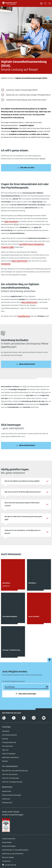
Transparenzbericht (9, 743)
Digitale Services (7, 78)
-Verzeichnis (11, 222)
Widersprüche (7, 803)
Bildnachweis (7, 843)
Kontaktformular (24, 316)
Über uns (5, 750)
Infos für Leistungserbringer (12, 782)
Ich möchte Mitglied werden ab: (14, 681)
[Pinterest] (24, 718)
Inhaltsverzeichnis (9, 839)
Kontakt (5, 761)
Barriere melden (8, 858)
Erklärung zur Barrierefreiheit (13, 854)
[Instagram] (34, 718)
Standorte (6, 731)
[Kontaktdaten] (48, 18)
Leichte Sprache (10, 865)
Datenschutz (7, 791)
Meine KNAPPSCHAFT (20, 261)
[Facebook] (14, 718)
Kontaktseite (6, 264)
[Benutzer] (41, 3)
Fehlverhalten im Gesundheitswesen (15, 850)
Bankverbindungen (9, 846)
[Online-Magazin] (4, 718)
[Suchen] (45, 3)
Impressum (6, 799)
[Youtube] (44, 718)
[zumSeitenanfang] (50, 660)
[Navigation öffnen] (49, 3)
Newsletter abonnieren (10, 758)
